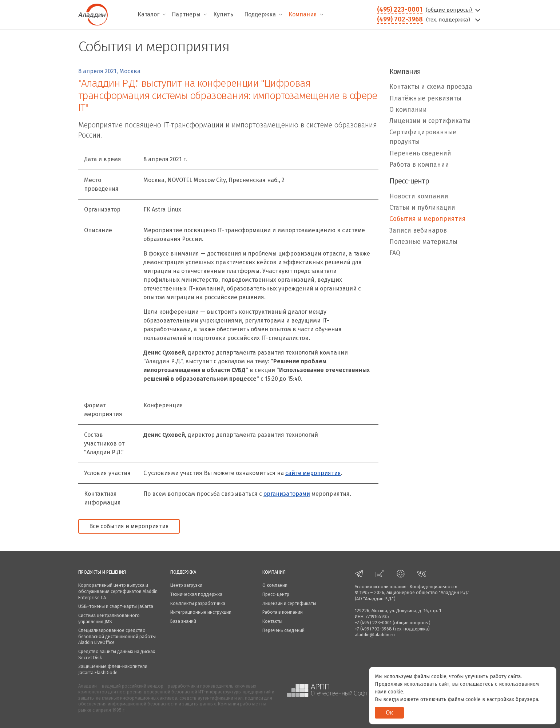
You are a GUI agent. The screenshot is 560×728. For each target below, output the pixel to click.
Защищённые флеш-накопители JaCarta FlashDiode (113, 669)
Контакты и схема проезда (431, 87)
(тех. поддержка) (454, 20)
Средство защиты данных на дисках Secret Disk (117, 654)
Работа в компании (419, 165)
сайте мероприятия (313, 473)
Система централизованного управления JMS (109, 618)
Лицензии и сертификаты (430, 121)
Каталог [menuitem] (148, 14)
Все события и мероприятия (129, 526)
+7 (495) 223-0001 (373, 623)
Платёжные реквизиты (425, 98)
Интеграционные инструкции (201, 612)
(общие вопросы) (454, 10)
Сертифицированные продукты (423, 137)
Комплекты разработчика (198, 603)
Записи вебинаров (418, 231)
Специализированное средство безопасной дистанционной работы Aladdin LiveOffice (117, 636)
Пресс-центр (276, 594)
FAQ (395, 253)
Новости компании (419, 196)
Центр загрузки (186, 585)
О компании (408, 110)
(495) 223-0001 (400, 9)
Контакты (272, 621)
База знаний (183, 621)
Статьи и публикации (422, 208)
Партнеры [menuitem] (186, 14)
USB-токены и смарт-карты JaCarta (116, 606)
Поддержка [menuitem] (260, 14)
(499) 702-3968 (400, 19)
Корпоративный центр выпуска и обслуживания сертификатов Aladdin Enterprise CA (118, 591)
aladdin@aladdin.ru (375, 635)
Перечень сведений (420, 153)
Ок (389, 713)
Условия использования (381, 587)
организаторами (287, 494)
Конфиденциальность (434, 587)
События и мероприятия (428, 219)
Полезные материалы (423, 242)
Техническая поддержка (196, 594)
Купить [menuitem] (223, 14)
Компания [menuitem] (303, 14)
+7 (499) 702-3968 (373, 629)
